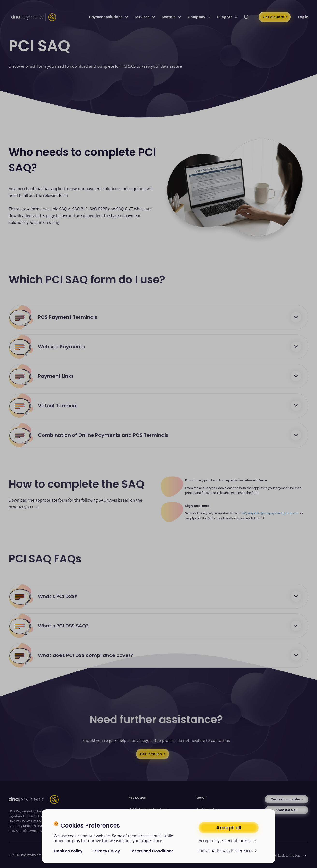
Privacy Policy (106, 851)
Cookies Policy (68, 851)
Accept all (229, 828)
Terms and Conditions (152, 851)
